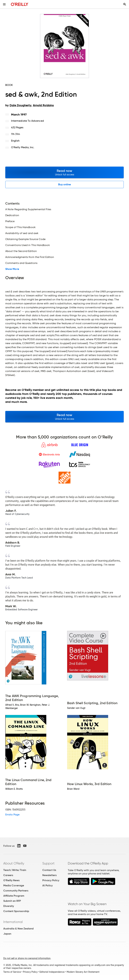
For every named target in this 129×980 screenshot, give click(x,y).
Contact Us (49, 870)
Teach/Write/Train (15, 870)
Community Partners (16, 891)
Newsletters (49, 875)
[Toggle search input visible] (125, 4)
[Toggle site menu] (4, 4)
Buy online (65, 184)
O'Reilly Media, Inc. (23, 147)
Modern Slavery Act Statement (83, 972)
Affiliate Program (14, 896)
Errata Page (12, 814)
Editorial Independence (52, 972)
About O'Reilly (14, 863)
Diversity (9, 906)
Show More (12, 269)
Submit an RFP (12, 901)
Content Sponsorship (16, 911)
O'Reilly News (11, 880)
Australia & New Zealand (18, 929)
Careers (8, 875)
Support (48, 863)
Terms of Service (12, 972)
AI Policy (47, 885)
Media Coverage (14, 885)
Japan (7, 934)
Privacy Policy (51, 880)
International (13, 922)
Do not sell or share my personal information (27, 958)
